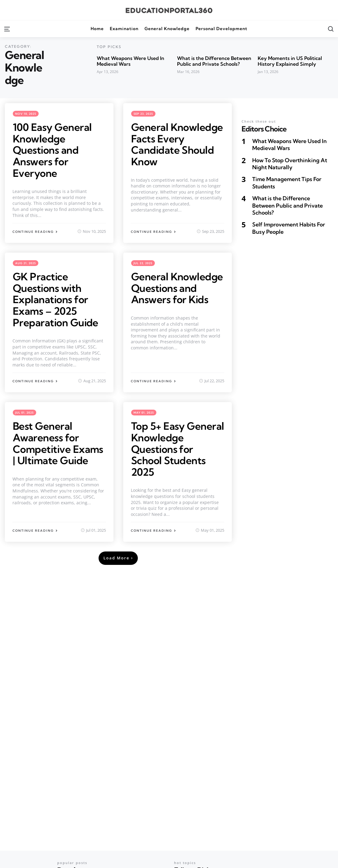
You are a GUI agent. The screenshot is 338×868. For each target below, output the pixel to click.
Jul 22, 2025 (143, 263)
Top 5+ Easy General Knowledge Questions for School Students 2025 (178, 448)
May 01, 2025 (144, 412)
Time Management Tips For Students (287, 183)
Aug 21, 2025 (26, 263)
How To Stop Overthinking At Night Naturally (290, 164)
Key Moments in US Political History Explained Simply (290, 61)
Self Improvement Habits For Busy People (289, 228)
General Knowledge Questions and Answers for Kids (178, 288)
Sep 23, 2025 (143, 114)
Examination (124, 29)
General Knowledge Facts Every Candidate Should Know (178, 144)
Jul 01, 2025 (24, 412)
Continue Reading (33, 231)
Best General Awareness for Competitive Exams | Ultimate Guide (59, 442)
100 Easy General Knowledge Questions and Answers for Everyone (53, 150)
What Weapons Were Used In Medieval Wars (131, 61)
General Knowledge (167, 29)
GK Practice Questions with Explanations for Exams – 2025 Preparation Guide (56, 299)
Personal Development (221, 29)
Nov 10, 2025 (26, 114)
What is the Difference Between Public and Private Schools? (214, 61)
